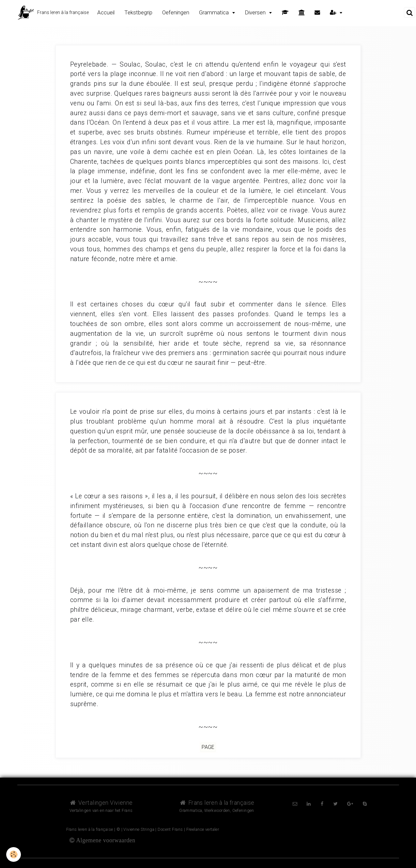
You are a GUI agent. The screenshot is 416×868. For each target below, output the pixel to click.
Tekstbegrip (138, 12)
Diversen (256, 12)
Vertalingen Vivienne (101, 803)
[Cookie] (14, 854)
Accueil (106, 12)
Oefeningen (176, 12)
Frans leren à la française (217, 803)
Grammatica (215, 12)
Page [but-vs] (208, 747)
